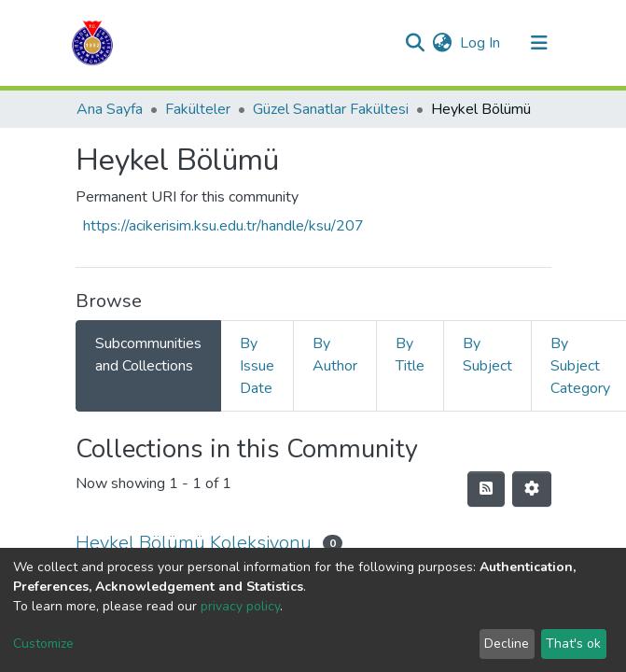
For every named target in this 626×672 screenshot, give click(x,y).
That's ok (573, 644)
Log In (481, 43)
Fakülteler (198, 109)
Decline (507, 644)
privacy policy (240, 606)
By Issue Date (257, 366)
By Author (335, 355)
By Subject (487, 355)
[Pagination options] (532, 489)
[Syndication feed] (486, 489)
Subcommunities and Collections (148, 355)
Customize (43, 644)
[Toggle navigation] (539, 43)
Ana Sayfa (110, 109)
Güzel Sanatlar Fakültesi (331, 109)
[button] (443, 43)
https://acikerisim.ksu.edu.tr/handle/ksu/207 (223, 226)
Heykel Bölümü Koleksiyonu (194, 543)
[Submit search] (416, 43)
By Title (410, 355)
